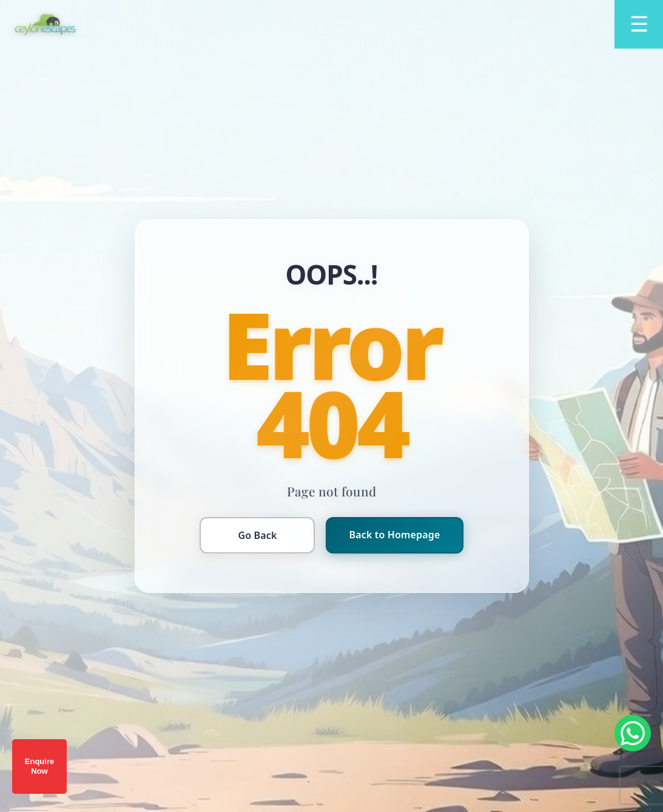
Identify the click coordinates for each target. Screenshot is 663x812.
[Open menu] (639, 24)
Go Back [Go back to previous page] (257, 535)
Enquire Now (39, 766)
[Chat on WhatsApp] (633, 733)
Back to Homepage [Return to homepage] (394, 535)
